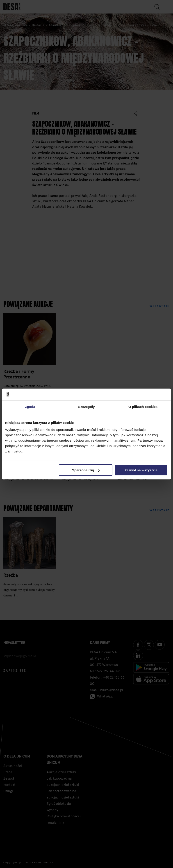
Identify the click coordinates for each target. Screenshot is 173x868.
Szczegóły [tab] (86, 406)
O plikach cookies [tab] (143, 406)
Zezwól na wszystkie (141, 470)
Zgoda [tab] (30, 406)
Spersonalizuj (86, 470)
